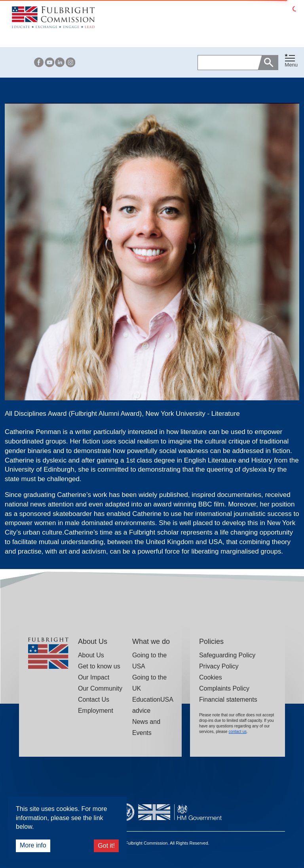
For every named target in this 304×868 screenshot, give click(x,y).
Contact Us (94, 700)
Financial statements (228, 700)
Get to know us (99, 666)
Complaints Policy (224, 688)
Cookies (211, 677)
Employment (96, 711)
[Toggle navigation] (291, 61)
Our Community (100, 688)
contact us (237, 732)
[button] (291, 62)
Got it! (106, 846)
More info (33, 845)
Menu (291, 65)
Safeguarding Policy (227, 655)
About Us (91, 655)
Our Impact (94, 677)
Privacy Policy (219, 666)
